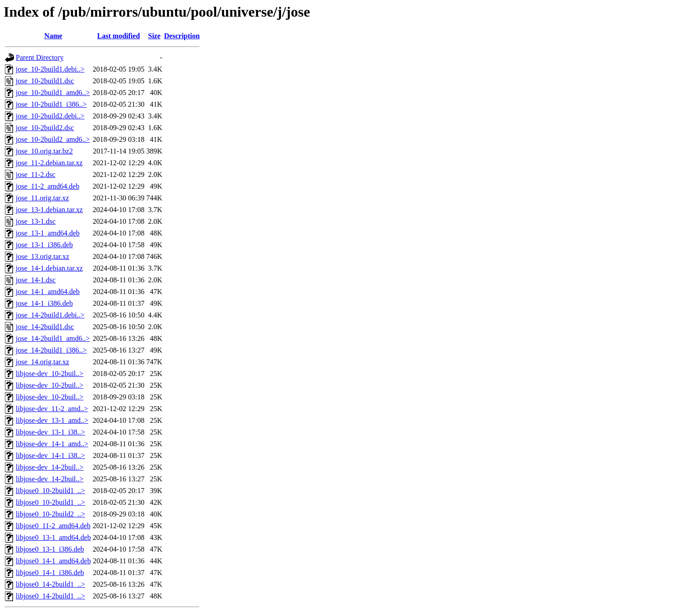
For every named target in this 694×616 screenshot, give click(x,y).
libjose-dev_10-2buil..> (50, 374)
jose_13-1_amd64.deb (48, 233)
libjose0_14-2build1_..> (50, 584)
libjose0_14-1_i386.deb (50, 573)
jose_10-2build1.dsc (45, 81)
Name (53, 36)
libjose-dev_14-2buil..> (50, 467)
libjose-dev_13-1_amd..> (52, 420)
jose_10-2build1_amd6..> (53, 93)
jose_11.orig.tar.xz (42, 198)
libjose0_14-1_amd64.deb (53, 561)
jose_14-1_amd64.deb (48, 292)
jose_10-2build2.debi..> (50, 116)
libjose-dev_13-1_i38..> (50, 432)
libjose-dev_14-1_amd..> (52, 444)
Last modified (119, 36)
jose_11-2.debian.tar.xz (49, 163)
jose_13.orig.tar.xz (43, 256)
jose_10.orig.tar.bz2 (44, 151)
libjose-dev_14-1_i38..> (50, 455)
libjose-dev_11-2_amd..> (52, 409)
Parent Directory (40, 57)
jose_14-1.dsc (36, 280)
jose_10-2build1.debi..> (50, 69)
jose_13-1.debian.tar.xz (49, 210)
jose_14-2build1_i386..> (51, 350)
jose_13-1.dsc (36, 221)
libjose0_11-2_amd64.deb (53, 526)
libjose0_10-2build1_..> (50, 491)
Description (182, 36)
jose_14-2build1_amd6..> (53, 338)
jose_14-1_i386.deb (44, 303)
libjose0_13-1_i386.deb (50, 549)
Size (154, 36)
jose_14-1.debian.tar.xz (49, 268)
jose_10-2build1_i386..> (51, 104)
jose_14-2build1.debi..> (50, 315)
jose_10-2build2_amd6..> (53, 139)
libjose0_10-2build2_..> (50, 514)
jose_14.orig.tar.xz (43, 362)
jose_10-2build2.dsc (45, 128)
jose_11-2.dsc (36, 174)
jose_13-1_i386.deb (44, 245)
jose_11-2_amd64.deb (48, 186)
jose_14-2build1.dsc (45, 327)
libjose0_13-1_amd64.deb (53, 537)
